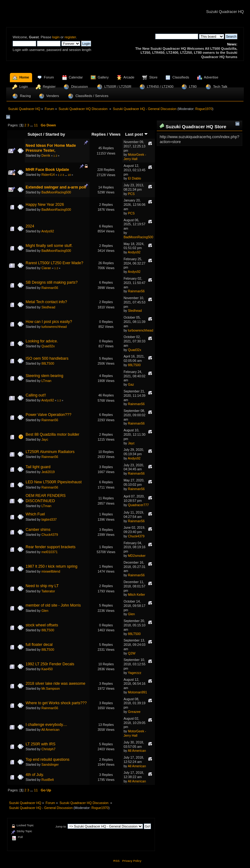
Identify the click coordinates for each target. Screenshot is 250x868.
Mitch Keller (137, 595)
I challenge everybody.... (46, 725)
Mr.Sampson (50, 688)
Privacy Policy (132, 861)
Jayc (45, 439)
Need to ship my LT (42, 586)
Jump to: (61, 826)
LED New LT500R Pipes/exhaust (54, 482)
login (56, 37)
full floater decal (39, 645)
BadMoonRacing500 (56, 192)
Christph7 (48, 749)
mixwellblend (51, 571)
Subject (35, 134)
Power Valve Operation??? (48, 415)
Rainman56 (50, 288)
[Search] (177, 36)
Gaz (131, 384)
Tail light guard (38, 467)
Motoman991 (138, 692)
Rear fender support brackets (51, 547)
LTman (46, 381)
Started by (55, 134)
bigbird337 (49, 519)
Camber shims (38, 530)
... (32, 125)
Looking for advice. (42, 341)
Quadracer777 (139, 505)
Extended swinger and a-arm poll (56, 187)
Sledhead (48, 307)
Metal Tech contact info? (46, 302)
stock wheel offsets (42, 625)
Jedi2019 (48, 472)
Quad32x (48, 346)
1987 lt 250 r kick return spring (52, 566)
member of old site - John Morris (53, 605)
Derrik (46, 155)
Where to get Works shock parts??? (56, 703)
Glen (45, 611)
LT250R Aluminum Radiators (50, 452)
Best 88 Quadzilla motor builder (52, 434)
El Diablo (135, 178)
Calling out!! (36, 395)
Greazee (134, 712)
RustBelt (48, 780)
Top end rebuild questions (48, 760)
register (70, 37)
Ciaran (46, 268)
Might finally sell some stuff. (49, 246)
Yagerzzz (134, 673)
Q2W (132, 653)
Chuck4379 (50, 535)
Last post (137, 134)
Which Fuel (35, 514)
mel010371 (49, 552)
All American (50, 730)
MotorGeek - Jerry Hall (135, 157)
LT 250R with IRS (41, 744)
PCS (131, 194)
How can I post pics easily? (49, 322)
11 (36, 125)
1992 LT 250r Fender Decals (50, 664)
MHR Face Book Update (47, 170)
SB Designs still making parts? (52, 282)
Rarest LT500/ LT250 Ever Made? (54, 263)
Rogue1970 (204, 109)
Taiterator (48, 591)
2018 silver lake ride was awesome (55, 684)
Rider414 (48, 175)
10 (69, 175)
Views (115, 134)
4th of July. (35, 775)
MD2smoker (137, 556)
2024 (30, 226)
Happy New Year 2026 (45, 205)
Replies (98, 134)
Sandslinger (50, 764)
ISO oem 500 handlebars (47, 358)
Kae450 (47, 669)
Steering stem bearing (44, 376)
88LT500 (48, 363)
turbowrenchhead (54, 327)
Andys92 (48, 231)
